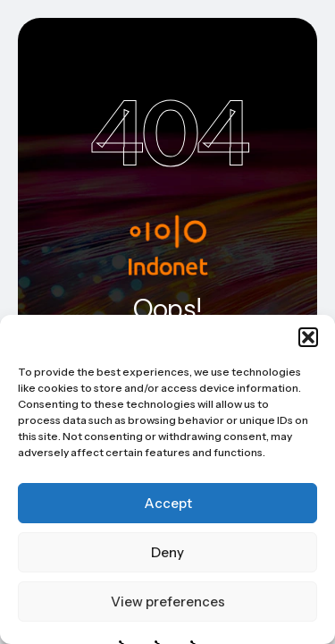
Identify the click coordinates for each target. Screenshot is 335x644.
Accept (168, 503)
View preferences (168, 602)
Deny (167, 552)
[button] (308, 337)
